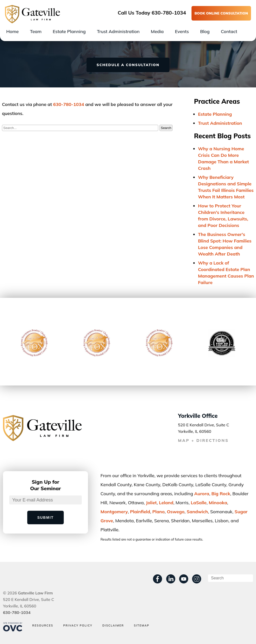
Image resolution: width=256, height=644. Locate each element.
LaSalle (199, 503)
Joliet (151, 503)
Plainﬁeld (140, 512)
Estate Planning (69, 31)
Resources (43, 626)
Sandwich (197, 512)
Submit (45, 518)
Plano (158, 512)
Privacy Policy (78, 626)
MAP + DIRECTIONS (203, 440)
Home (12, 31)
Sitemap (142, 626)
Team (36, 31)
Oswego (175, 512)
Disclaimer (113, 626)
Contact (229, 31)
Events (182, 31)
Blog (205, 31)
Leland (166, 503)
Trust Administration (118, 31)
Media (157, 31)
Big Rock (221, 494)
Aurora (202, 494)
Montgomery (114, 512)
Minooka (218, 503)
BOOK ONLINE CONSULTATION (221, 13)
